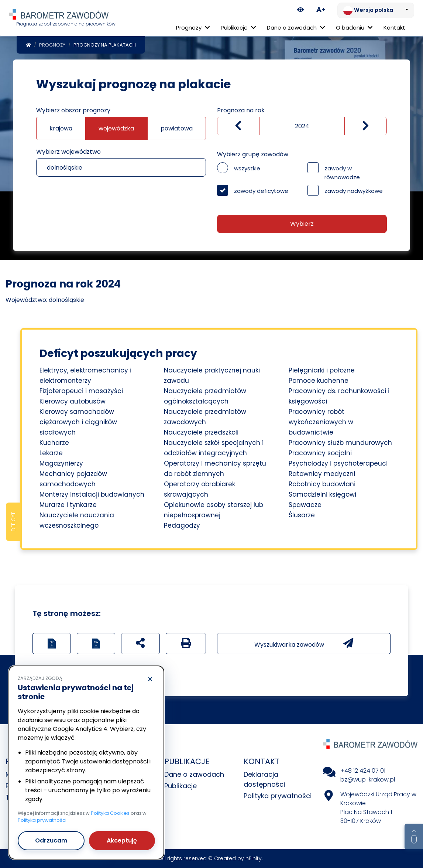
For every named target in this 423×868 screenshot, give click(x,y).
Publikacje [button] (238, 28)
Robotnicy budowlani (322, 484)
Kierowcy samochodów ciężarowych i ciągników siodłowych (78, 422)
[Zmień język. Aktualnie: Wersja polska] (376, 10)
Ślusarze (302, 515)
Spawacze (305, 505)
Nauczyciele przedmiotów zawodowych (205, 417)
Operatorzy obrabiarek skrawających (200, 489)
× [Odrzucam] (150, 680)
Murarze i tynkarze (68, 505)
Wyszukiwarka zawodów (304, 643)
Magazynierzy (61, 463)
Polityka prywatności (278, 796)
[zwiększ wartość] (366, 126)
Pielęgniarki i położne (322, 370)
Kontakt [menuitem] (394, 28)
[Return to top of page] (414, 837)
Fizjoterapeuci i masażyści (81, 391)
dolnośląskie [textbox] (65, 168)
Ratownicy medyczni (322, 474)
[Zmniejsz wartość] (238, 126)
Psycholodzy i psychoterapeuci (338, 463)
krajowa (61, 128)
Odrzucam (51, 840)
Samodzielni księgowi (322, 494)
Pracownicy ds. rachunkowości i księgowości (339, 396)
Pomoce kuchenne (319, 381)
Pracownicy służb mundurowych (340, 443)
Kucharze (54, 443)
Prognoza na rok (241, 110)
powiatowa (177, 128)
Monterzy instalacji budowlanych (92, 494)
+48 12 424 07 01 (363, 771)
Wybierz (302, 224)
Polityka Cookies (110, 813)
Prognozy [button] (193, 28)
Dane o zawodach (194, 774)
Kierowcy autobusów (73, 401)
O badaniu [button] (354, 28)
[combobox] (121, 167)
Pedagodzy (182, 525)
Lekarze (51, 453)
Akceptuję (122, 840)
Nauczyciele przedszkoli (201, 432)
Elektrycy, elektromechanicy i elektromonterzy (85, 375)
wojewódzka (116, 128)
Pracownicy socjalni (320, 453)
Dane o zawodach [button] (296, 28)
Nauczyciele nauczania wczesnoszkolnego (77, 520)
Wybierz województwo (68, 152)
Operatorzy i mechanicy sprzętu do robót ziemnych (215, 469)
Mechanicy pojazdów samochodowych (73, 479)
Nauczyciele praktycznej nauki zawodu (212, 375)
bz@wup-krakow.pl (368, 780)
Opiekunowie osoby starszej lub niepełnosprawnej (214, 510)
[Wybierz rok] (302, 126)
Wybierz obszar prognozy (73, 110)
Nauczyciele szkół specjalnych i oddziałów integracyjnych (214, 448)
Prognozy (52, 45)
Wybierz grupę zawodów (253, 154)
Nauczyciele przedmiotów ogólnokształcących (205, 396)
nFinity (254, 858)
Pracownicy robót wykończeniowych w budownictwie (321, 422)
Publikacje (180, 786)
